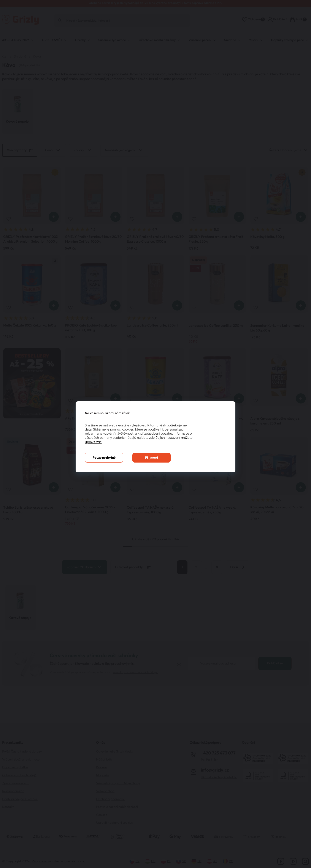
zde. (152, 438)
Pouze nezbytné (104, 458)
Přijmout (152, 458)
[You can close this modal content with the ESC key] (155, 434)
